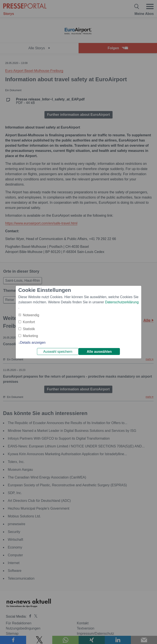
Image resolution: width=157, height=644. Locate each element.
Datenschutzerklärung (122, 302)
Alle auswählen (99, 352)
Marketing (30, 336)
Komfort (29, 322)
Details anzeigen (33, 343)
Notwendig (31, 315)
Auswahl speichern (58, 352)
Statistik (29, 329)
